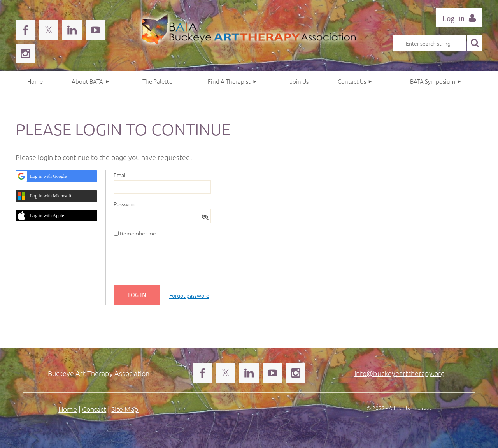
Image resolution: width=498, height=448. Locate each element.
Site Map (125, 409)
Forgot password (189, 295)
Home (68, 409)
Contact (94, 409)
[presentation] (173, 264)
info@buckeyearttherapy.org (400, 373)
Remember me (138, 233)
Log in (459, 18)
